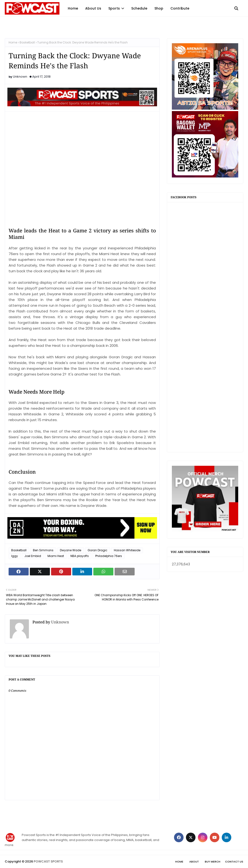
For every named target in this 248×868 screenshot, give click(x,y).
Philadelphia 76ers (109, 556)
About (194, 862)
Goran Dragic (98, 550)
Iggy (15, 556)
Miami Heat (56, 556)
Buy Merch (213, 862)
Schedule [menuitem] (139, 8)
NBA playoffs (80, 556)
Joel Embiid (33, 556)
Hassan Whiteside (127, 550)
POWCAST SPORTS (48, 861)
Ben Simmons (43, 550)
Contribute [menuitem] (180, 8)
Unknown (20, 77)
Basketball (27, 42)
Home (13, 42)
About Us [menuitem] (93, 8)
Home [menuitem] (73, 8)
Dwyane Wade (71, 550)
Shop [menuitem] (159, 8)
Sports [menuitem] (114, 8)
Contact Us (234, 862)
